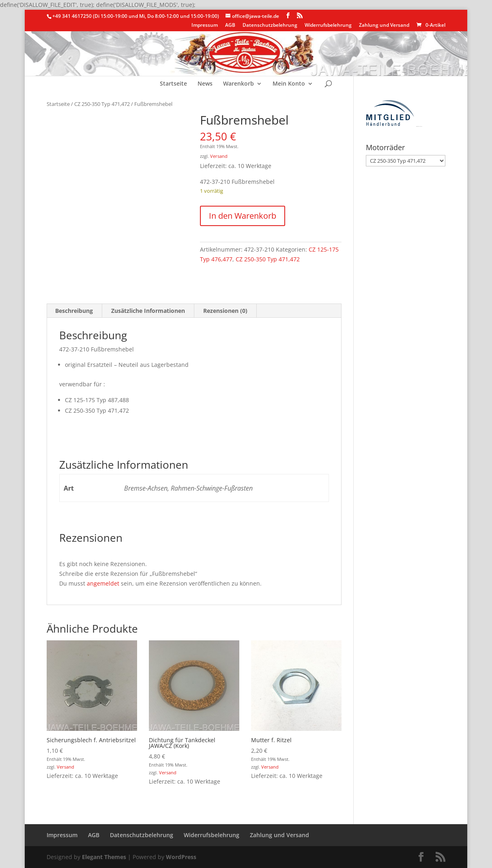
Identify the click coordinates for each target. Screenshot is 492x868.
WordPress (181, 857)
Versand (219, 156)
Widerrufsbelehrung (328, 26)
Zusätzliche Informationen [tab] (148, 311)
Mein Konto (289, 84)
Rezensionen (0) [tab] (225, 311)
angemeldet (103, 583)
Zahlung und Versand (384, 26)
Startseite (173, 84)
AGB (230, 26)
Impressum (205, 26)
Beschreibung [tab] (74, 311)
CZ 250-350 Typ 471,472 (102, 104)
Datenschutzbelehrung (270, 26)
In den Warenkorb (243, 216)
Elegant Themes (104, 857)
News (205, 84)
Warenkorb (238, 84)
